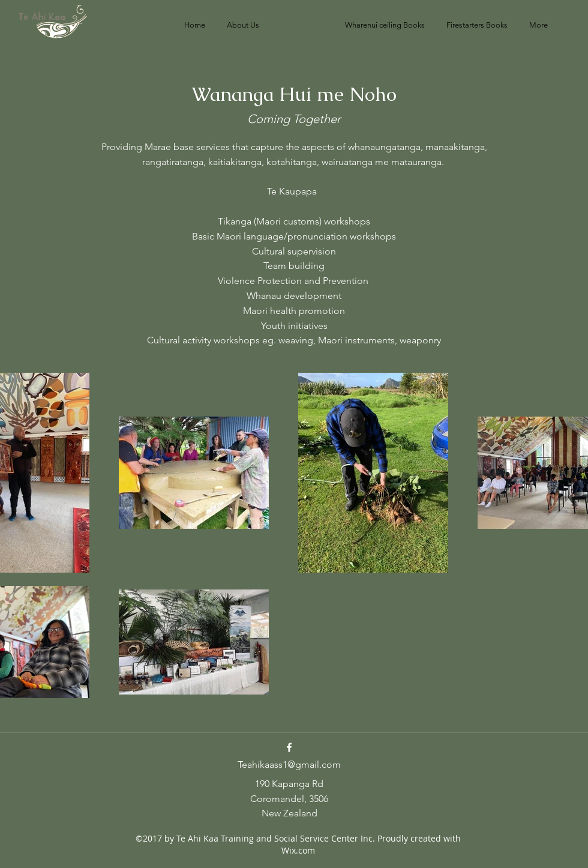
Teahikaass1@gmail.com (289, 764)
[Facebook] (289, 747)
